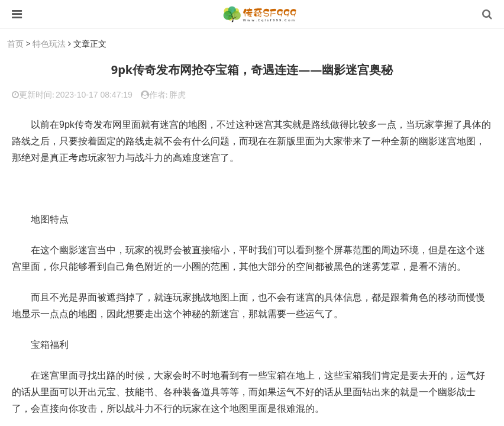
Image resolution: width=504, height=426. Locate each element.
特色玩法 (49, 43)
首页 (15, 43)
